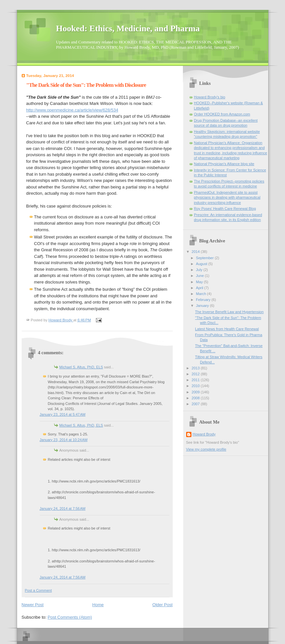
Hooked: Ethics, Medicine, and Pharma (128, 28)
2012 (196, 374)
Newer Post (33, 605)
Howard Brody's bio (210, 97)
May (200, 282)
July (200, 270)
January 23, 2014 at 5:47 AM (63, 414)
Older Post (162, 605)
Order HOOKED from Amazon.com (222, 114)
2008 (196, 398)
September (205, 258)
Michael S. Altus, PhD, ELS (81, 367)
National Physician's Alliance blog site (224, 164)
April (200, 288)
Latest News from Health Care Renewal (227, 329)
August (202, 264)
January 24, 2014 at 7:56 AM (63, 508)
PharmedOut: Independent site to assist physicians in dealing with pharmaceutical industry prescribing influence (227, 198)
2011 (196, 380)
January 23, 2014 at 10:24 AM (64, 440)
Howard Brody (204, 434)
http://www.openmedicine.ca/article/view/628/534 (72, 110)
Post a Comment (38, 590)
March (202, 294)
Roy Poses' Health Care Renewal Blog (225, 209)
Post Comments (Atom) (70, 617)
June (200, 276)
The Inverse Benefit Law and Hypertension (229, 312)
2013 (196, 368)
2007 (196, 404)
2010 (196, 386)
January (203, 306)
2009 (196, 392)
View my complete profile (206, 449)
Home (98, 605)
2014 (196, 252)
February (204, 300)
